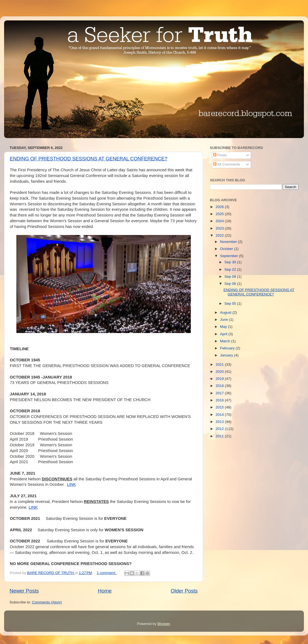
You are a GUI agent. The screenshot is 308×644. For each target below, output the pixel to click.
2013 (220, 422)
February (228, 348)
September (230, 256)
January (227, 355)
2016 (220, 400)
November (229, 242)
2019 (220, 379)
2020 (220, 372)
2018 (220, 386)
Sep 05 (231, 303)
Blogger (164, 624)
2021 (220, 364)
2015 (220, 407)
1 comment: (107, 573)
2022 (220, 235)
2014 (220, 415)
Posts (220, 155)
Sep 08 (231, 277)
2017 (220, 393)
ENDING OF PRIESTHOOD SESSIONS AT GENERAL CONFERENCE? (89, 159)
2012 (220, 429)
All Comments (227, 164)
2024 (220, 221)
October (227, 249)
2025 (220, 214)
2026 (220, 207)
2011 (220, 436)
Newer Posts (24, 591)
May (224, 327)
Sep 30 (231, 262)
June (224, 320)
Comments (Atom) (47, 602)
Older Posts (184, 591)
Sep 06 (231, 284)
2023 (220, 228)
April (224, 334)
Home (105, 591)
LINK (72, 484)
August (226, 312)
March (226, 341)
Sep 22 (231, 269)
